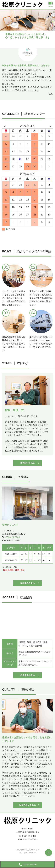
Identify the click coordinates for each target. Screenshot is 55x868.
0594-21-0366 (13, 537)
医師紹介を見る (28, 463)
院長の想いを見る (28, 805)
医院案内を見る (28, 583)
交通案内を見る (28, 675)
